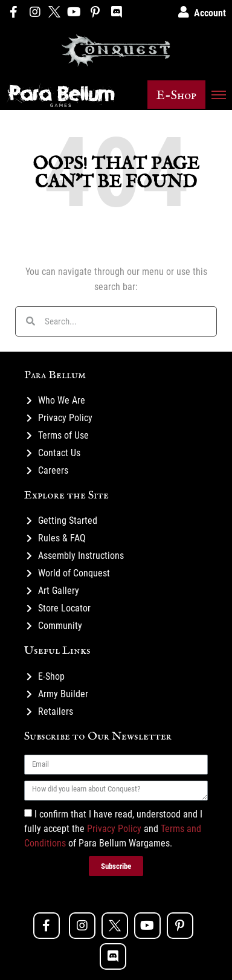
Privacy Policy (114, 828)
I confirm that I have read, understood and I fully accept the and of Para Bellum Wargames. (113, 828)
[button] (176, 95)
